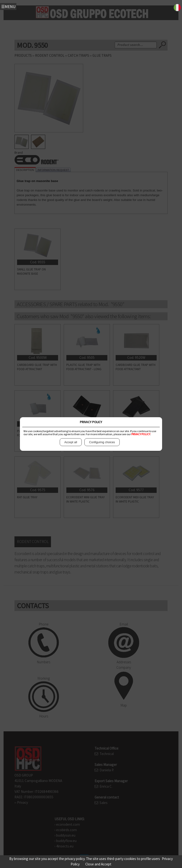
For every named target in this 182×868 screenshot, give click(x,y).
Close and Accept (98, 864)
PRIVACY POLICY (141, 434)
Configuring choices (102, 442)
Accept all (71, 442)
